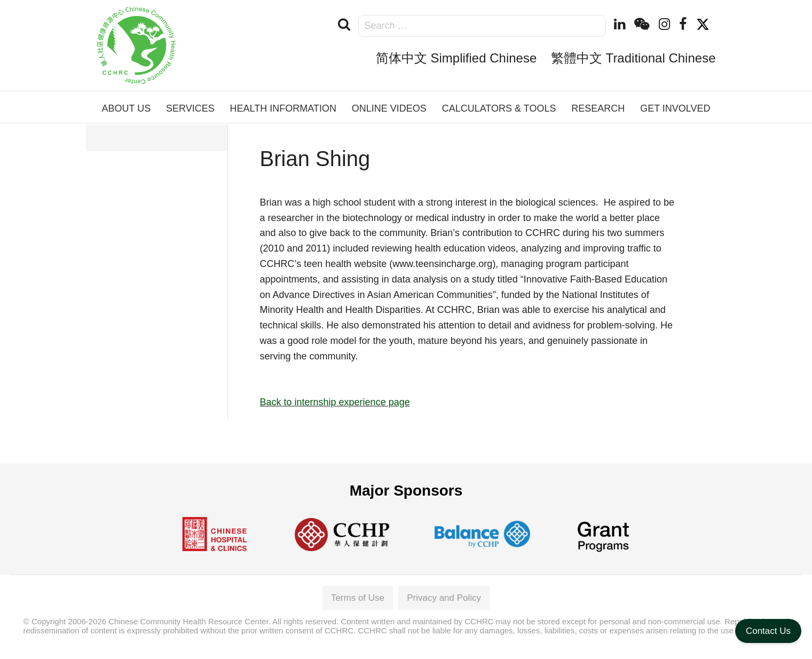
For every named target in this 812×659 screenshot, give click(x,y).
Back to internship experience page (335, 402)
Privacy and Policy (444, 598)
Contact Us (768, 631)
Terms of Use (358, 598)
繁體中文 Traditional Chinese (633, 58)
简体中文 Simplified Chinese (456, 58)
